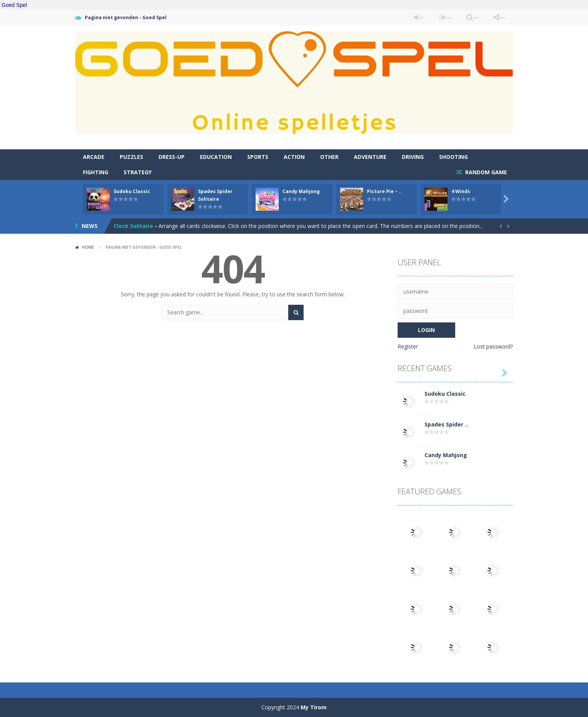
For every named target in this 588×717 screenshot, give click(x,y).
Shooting (453, 157)
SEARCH (445, 17)
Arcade (94, 157)
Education (216, 157)
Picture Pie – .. (384, 191)
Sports (258, 157)
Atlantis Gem (132, 226)
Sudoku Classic (132, 191)
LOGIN (357, 17)
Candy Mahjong (301, 191)
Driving (413, 157)
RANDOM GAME (485, 172)
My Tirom (314, 707)
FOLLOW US (491, 17)
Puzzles (131, 157)
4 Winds (461, 191)
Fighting (96, 172)
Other (329, 157)
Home (88, 247)
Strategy (138, 172)
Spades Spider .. (446, 424)
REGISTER (400, 17)
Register (408, 346)
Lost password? (493, 346)
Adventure (370, 157)
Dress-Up (172, 157)
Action (294, 157)
